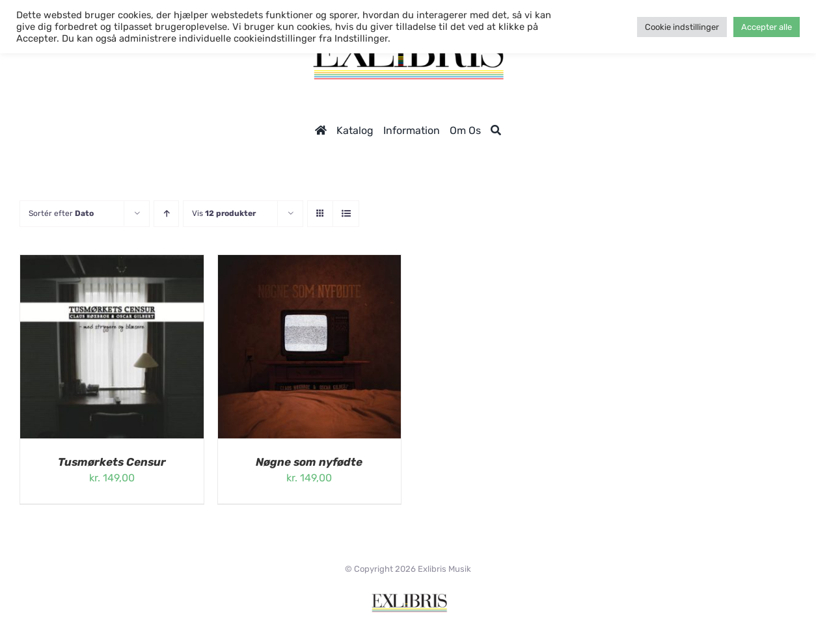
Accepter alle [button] (767, 27)
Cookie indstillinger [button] (682, 27)
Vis (224, 213)
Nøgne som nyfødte (309, 462)
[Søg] (496, 130)
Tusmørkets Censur (112, 462)
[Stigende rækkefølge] (166, 214)
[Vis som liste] (346, 214)
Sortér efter (61, 213)
